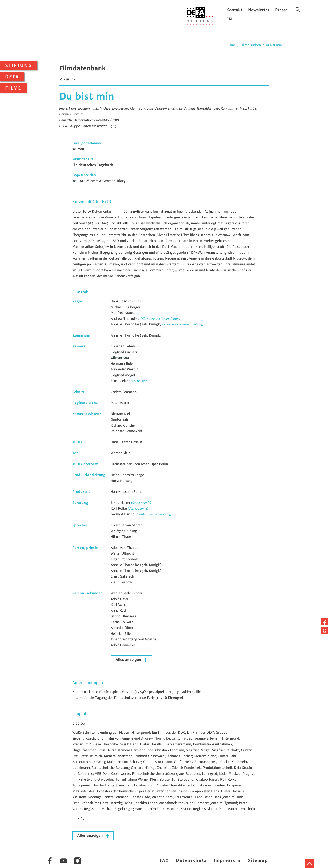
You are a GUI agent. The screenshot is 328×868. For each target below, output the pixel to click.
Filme (13, 88)
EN (229, 19)
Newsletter (259, 10)
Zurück (67, 79)
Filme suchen (251, 45)
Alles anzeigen (129, 660)
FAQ (164, 860)
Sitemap (258, 860)
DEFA (12, 77)
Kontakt (234, 10)
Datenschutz (191, 860)
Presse (281, 10)
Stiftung (19, 65)
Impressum (227, 860)
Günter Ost (120, 358)
